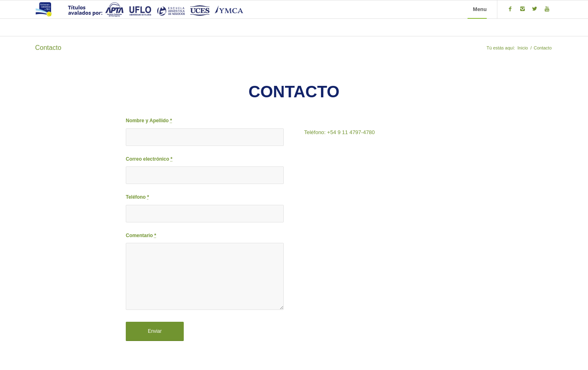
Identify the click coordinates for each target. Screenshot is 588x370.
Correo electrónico (149, 159)
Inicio (523, 48)
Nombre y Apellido (149, 121)
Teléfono (137, 197)
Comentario (141, 235)
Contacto (48, 48)
